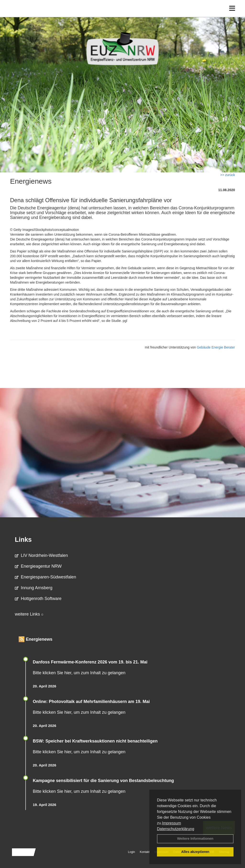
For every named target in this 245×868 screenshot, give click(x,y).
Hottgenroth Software (38, 599)
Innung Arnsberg (34, 588)
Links (23, 540)
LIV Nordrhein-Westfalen (41, 555)
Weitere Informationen (195, 839)
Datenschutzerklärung (176, 829)
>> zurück (228, 175)
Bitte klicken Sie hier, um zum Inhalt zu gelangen (79, 673)
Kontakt (145, 852)
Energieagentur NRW (38, 566)
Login (131, 852)
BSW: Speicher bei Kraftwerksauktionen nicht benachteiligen (95, 741)
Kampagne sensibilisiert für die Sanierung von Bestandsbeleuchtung (103, 781)
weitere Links (29, 614)
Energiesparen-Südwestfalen (45, 577)
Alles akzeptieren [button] (195, 852)
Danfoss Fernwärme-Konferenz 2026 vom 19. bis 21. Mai (90, 662)
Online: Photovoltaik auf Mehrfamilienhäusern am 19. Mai (91, 702)
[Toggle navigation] (232, 14)
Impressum (171, 823)
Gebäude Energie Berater (216, 347)
